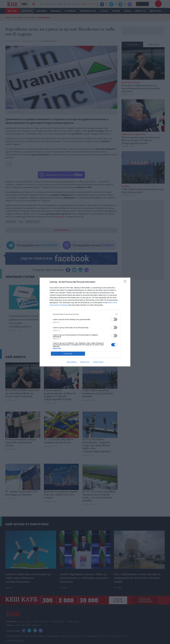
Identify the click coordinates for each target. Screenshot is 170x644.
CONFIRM (68, 354)
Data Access (85, 362)
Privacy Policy (98, 362)
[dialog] (85, 322)
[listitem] (85, 314)
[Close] (126, 282)
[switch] (114, 319)
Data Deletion (72, 362)
